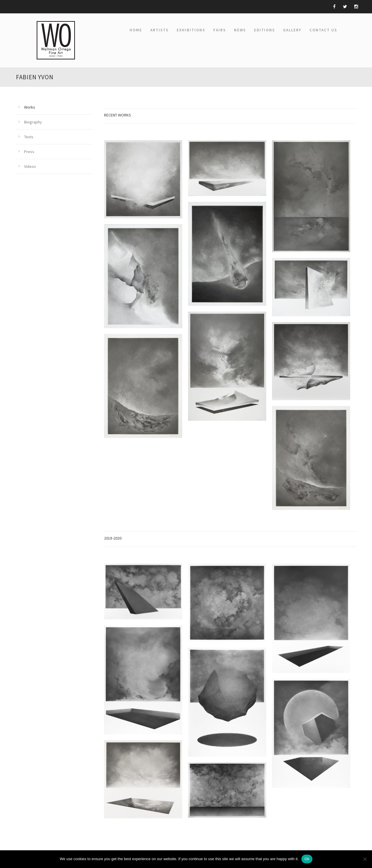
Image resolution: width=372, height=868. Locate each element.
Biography (33, 122)
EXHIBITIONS (191, 30)
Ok (307, 859)
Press (29, 152)
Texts (29, 137)
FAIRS (220, 30)
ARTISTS (159, 30)
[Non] (365, 859)
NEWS (240, 30)
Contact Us (323, 30)
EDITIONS (264, 30)
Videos (30, 166)
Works (30, 107)
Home (136, 30)
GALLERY (292, 30)
